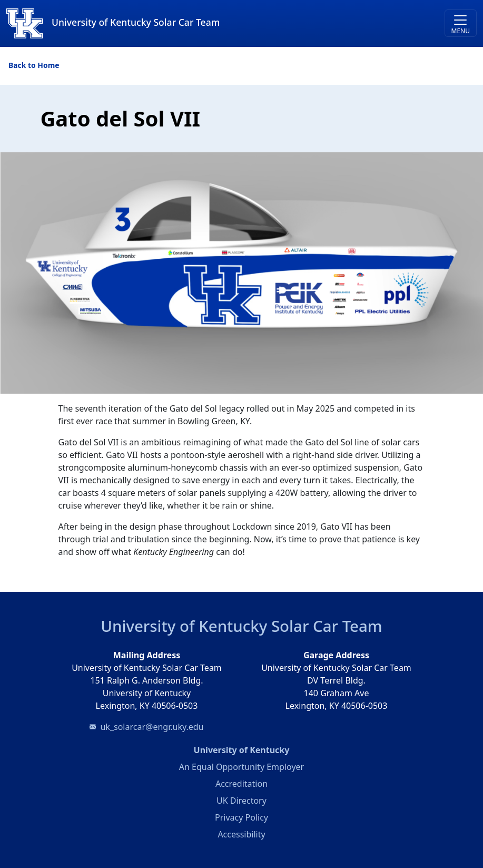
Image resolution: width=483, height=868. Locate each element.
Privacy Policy (241, 817)
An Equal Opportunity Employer (241, 767)
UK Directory (241, 801)
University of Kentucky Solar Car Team (241, 626)
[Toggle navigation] (461, 23)
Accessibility (241, 834)
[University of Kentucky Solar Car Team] (183, 23)
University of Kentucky (284, 749)
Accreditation (241, 784)
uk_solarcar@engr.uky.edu (152, 727)
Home (48, 65)
